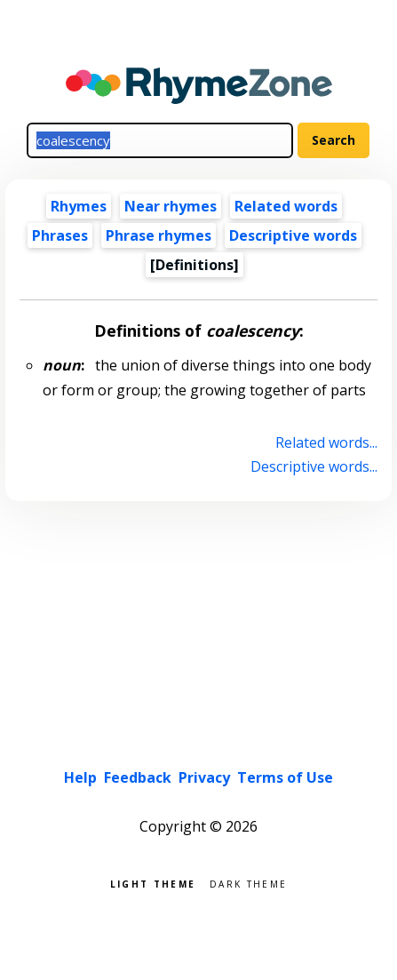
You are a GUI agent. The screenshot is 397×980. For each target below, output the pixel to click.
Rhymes (79, 206)
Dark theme (248, 883)
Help (80, 777)
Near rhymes (171, 206)
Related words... (326, 442)
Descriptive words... (314, 466)
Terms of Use (285, 777)
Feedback (138, 777)
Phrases (60, 235)
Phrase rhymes (159, 235)
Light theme (153, 883)
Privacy (204, 777)
